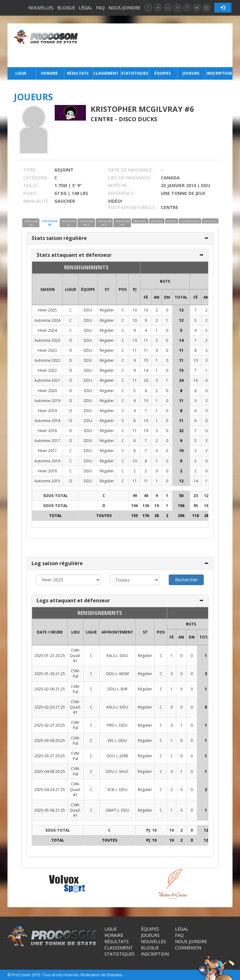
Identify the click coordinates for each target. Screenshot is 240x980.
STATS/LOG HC (31, 223)
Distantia (114, 975)
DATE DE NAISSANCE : (131, 170)
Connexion (188, 948)
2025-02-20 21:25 (50, 707)
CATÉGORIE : (36, 178)
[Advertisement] (157, 45)
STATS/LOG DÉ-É (86, 223)
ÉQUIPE (88, 289)
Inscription (219, 73)
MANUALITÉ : (37, 201)
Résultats (78, 73)
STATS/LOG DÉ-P (104, 223)
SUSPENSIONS (190, 221)
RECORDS (157, 221)
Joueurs (191, 73)
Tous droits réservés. (61, 975)
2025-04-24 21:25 (50, 790)
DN (167, 297)
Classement (106, 73)
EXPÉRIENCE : (122, 193)
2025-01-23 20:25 (50, 656)
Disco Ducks (138, 119)
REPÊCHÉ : (118, 185)
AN (157, 297)
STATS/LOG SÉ (68, 223)
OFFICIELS (210, 221)
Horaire (49, 73)
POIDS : (31, 193)
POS (123, 289)
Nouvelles (41, 8)
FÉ (146, 297)
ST (107, 289)
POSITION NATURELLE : (132, 207)
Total (181, 297)
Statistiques (134, 73)
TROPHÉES (140, 221)
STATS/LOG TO (122, 223)
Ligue (21, 73)
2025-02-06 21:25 (50, 689)
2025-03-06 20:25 (50, 741)
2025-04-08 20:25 (50, 771)
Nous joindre (124, 8)
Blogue (66, 8)
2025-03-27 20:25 (50, 756)
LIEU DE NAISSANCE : (130, 178)
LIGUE (71, 289)
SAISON (47, 289)
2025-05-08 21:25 (50, 810)
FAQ (100, 8)
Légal (85, 8)
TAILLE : (31, 185)
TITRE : (30, 170)
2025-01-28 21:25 (50, 674)
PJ (135, 289)
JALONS (171, 221)
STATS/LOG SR (50, 223)
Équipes (162, 73)
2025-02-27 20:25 (50, 725)
